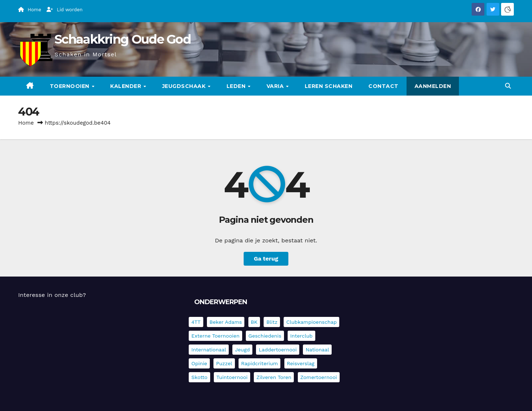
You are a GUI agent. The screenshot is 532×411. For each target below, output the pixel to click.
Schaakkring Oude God (123, 39)
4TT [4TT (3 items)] (196, 322)
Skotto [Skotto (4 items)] (199, 377)
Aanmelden (433, 86)
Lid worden (65, 10)
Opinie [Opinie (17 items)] (199, 363)
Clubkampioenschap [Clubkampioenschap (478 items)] (311, 322)
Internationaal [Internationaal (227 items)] (209, 350)
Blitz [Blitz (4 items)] (272, 322)
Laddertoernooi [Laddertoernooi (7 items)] (277, 350)
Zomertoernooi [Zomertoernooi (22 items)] (319, 377)
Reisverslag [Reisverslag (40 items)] (301, 363)
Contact (383, 86)
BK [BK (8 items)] (254, 322)
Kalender (127, 86)
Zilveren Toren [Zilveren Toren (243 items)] (274, 377)
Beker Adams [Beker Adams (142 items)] (226, 322)
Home (26, 123)
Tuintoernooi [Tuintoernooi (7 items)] (232, 377)
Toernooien (71, 86)
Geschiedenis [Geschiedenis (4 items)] (265, 336)
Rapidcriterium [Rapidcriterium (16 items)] (259, 363)
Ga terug (266, 259)
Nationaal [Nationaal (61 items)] (317, 350)
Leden (237, 86)
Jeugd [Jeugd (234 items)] (242, 350)
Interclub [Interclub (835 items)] (301, 336)
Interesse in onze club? (52, 295)
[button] (508, 86)
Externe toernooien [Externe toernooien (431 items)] (215, 336)
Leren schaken (329, 86)
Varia (276, 86)
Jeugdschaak (185, 86)
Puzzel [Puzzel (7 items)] (224, 363)
